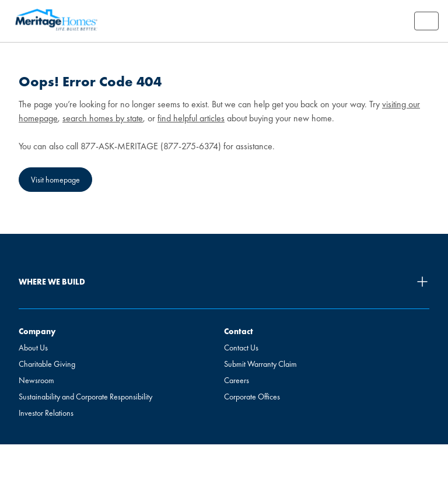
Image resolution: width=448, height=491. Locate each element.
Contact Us (241, 348)
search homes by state (103, 118)
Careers (237, 380)
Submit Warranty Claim (260, 364)
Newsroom (36, 380)
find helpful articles (191, 118)
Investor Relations (46, 413)
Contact (239, 331)
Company (37, 331)
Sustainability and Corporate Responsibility (85, 397)
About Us (33, 348)
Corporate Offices (252, 397)
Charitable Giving (47, 364)
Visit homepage (55, 180)
